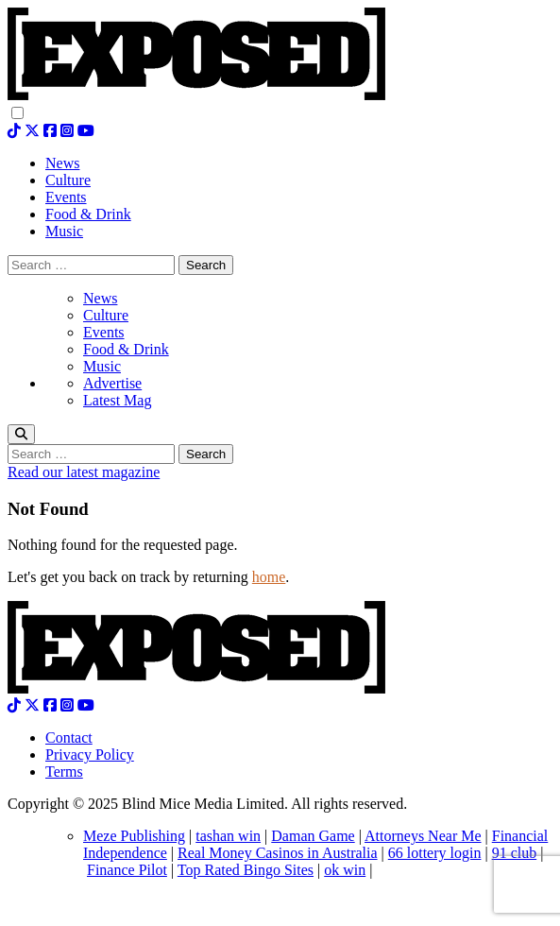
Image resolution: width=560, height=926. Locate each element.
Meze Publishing (134, 836)
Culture (106, 315)
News (100, 298)
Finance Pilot (127, 870)
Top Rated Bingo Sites (246, 870)
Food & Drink (126, 349)
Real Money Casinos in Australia (278, 853)
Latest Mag (117, 400)
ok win (345, 870)
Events (104, 332)
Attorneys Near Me (423, 836)
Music (102, 366)
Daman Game (313, 836)
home (269, 577)
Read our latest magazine (84, 472)
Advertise (112, 383)
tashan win (228, 836)
